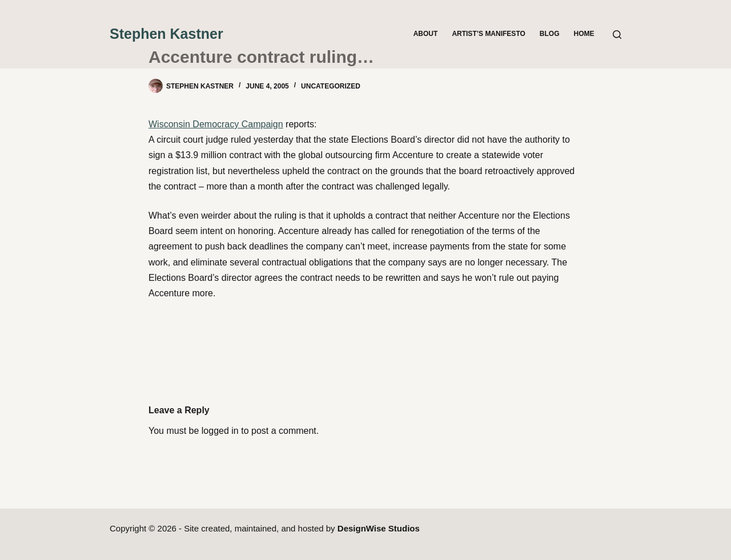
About (426, 34)
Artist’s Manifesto (488, 34)
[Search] (617, 35)
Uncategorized (331, 86)
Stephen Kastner (166, 34)
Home (584, 34)
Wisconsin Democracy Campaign (216, 124)
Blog (550, 34)
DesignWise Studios (379, 528)
